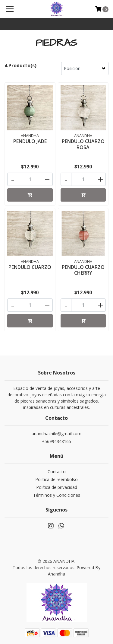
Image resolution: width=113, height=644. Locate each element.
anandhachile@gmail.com (56, 434)
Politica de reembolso (56, 479)
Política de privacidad (57, 487)
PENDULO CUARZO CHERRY (83, 270)
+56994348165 (56, 441)
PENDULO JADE (30, 141)
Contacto (57, 472)
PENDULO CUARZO (30, 267)
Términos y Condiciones (57, 495)
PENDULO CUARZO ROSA (83, 144)
